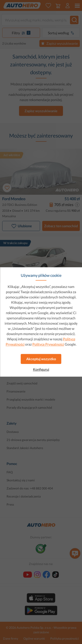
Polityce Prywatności (48, 344)
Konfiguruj (41, 369)
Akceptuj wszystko (41, 359)
